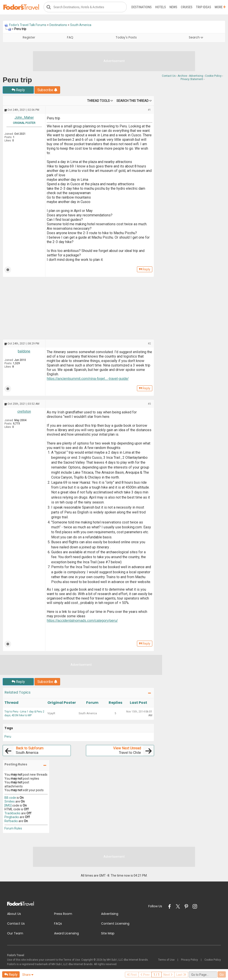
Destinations (141, 7)
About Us (14, 914)
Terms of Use (166, 960)
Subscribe (47, 90)
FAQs (58, 924)
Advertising (196, 76)
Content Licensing (115, 924)
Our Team (15, 933)
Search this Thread (132, 101)
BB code (10, 798)
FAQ (70, 38)
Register (29, 38)
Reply (18, 90)
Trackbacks (12, 813)
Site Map (108, 933)
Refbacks (11, 821)
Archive (182, 76)
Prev (145, 975)
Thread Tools (98, 101)
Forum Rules (13, 828)
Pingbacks (12, 817)
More (220, 7)
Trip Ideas (204, 7)
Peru (8, 737)
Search (196, 38)
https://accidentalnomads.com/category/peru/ (82, 621)
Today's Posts (126, 38)
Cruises (187, 7)
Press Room (63, 914)
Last (181, 975)
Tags (9, 728)
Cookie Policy (213, 76)
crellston (24, 412)
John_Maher (24, 118)
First (132, 975)
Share (28, 975)
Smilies (10, 801)
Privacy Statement (192, 79)
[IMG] (8, 805)
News (173, 7)
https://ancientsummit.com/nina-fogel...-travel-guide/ (88, 379)
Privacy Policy (189, 960)
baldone (24, 351)
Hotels (161, 7)
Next (168, 975)
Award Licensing (66, 933)
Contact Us (169, 76)
